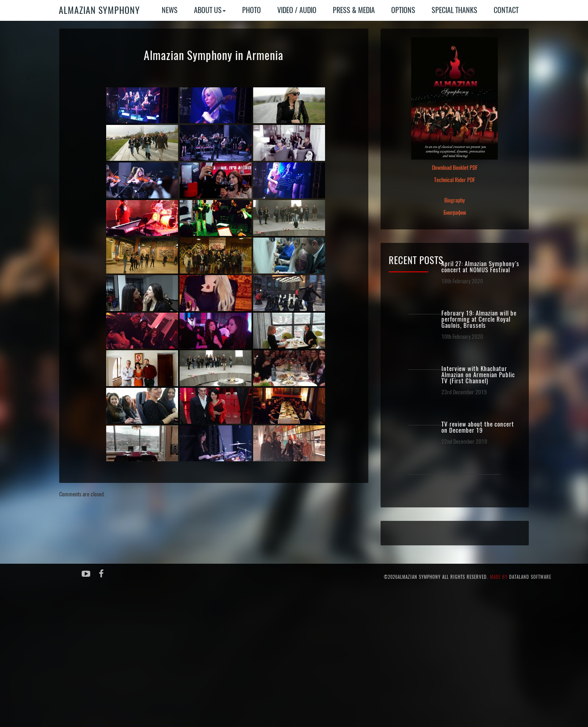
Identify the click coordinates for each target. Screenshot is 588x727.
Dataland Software (530, 577)
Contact (506, 10)
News (170, 10)
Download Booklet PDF (455, 168)
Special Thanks (454, 10)
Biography (454, 200)
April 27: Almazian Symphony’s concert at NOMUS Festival (480, 267)
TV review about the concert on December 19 (478, 427)
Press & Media (354, 10)
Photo (252, 10)
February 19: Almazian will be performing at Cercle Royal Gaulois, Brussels (479, 319)
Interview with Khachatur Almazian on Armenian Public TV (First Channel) (478, 375)
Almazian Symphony (99, 10)
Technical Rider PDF (454, 180)
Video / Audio (297, 10)
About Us (210, 10)
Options (403, 10)
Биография (455, 212)
